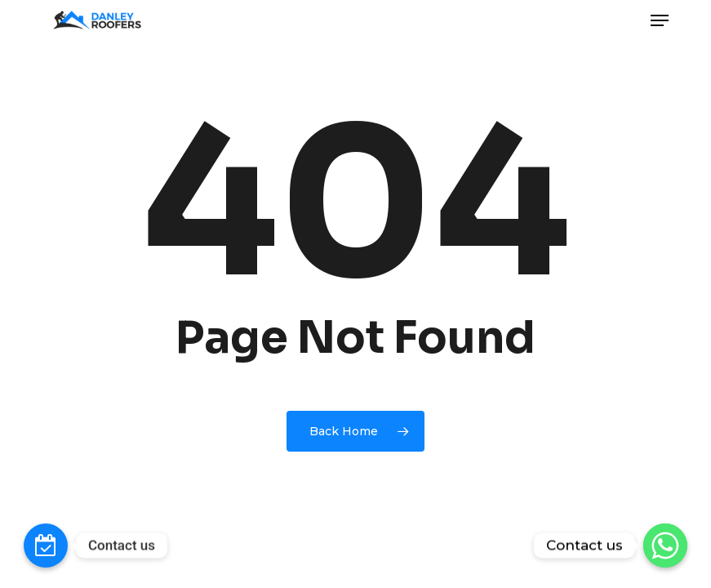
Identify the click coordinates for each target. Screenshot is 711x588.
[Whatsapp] (665, 546)
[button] (660, 20)
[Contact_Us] (46, 546)
